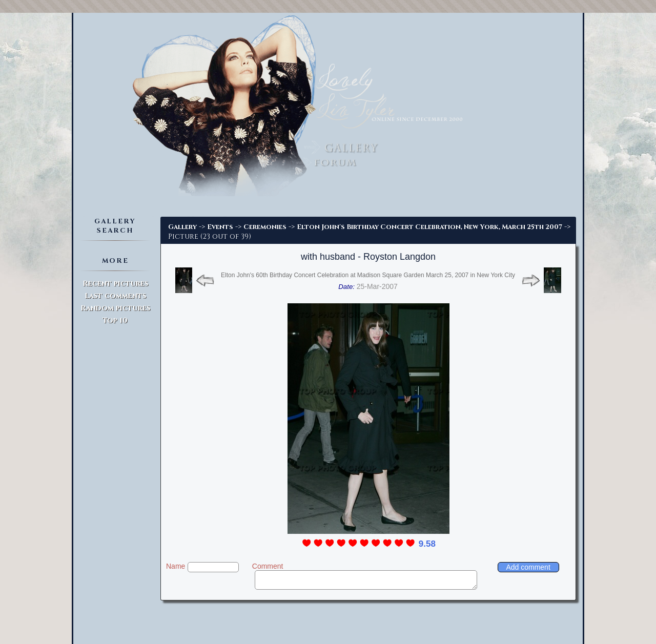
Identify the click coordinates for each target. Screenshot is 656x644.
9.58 (427, 544)
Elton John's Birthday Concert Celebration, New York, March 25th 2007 (429, 227)
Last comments (115, 296)
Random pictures (115, 308)
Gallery (182, 227)
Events (220, 227)
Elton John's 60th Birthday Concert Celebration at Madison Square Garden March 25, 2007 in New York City (368, 275)
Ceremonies (265, 227)
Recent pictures (115, 284)
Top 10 (115, 320)
